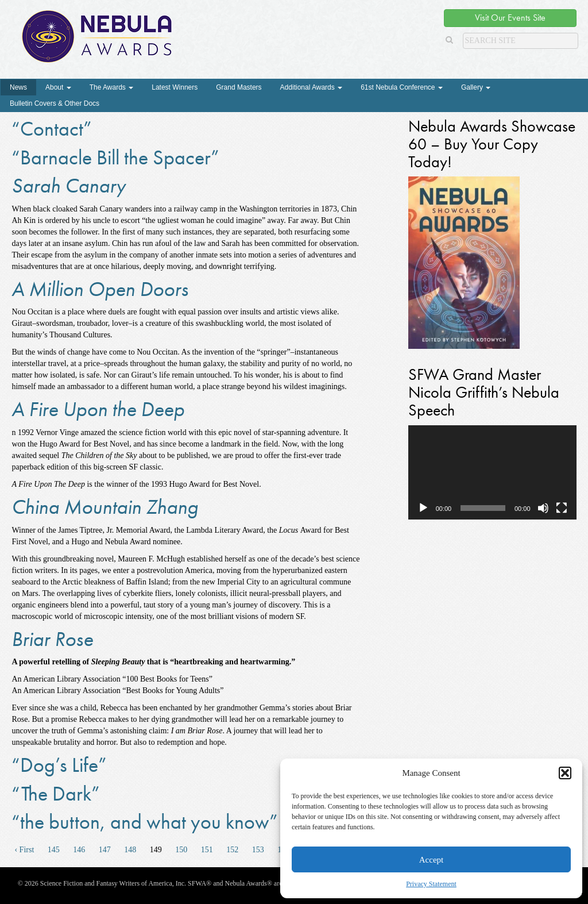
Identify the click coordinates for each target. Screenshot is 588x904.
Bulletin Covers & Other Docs (55, 103)
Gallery (476, 87)
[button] (565, 773)
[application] (492, 473)
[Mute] (543, 508)
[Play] (423, 508)
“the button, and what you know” (145, 822)
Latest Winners (175, 87)
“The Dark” (56, 794)
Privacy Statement (431, 884)
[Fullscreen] (562, 508)
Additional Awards (312, 87)
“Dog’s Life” (59, 765)
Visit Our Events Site (510, 18)
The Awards (111, 87)
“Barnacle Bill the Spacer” (115, 157)
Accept (431, 860)
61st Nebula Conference (402, 87)
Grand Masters (239, 87)
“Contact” (52, 129)
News (18, 87)
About (58, 87)
